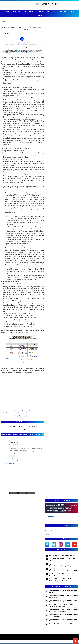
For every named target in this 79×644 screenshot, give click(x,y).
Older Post (22, 493)
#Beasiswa (19, 416)
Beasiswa (4, 21)
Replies (12, 458)
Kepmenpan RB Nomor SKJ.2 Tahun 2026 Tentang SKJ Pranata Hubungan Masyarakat (62, 565)
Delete (15, 456)
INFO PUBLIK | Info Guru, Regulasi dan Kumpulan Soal (39, 636)
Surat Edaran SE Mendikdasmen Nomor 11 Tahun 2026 (61, 575)
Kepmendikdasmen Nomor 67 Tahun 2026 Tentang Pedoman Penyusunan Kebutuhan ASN (63, 570)
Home (31, 493)
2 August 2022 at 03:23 (16, 445)
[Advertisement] (22, 390)
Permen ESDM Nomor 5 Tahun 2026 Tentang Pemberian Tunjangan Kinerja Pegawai (62, 580)
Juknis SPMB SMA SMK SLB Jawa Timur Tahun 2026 (63, 560)
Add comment (10, 464)
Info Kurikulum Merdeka (51, 516)
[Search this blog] (53, 531)
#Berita (26, 416)
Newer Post (13, 493)
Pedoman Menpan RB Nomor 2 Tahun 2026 (61, 555)
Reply (11, 456)
